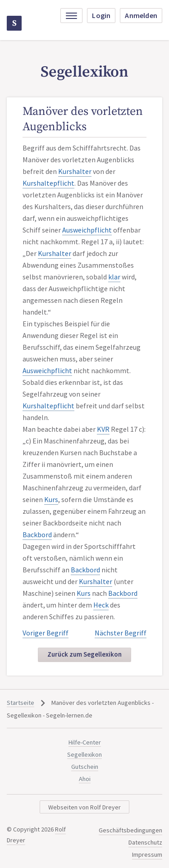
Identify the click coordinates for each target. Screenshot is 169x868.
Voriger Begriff (46, 633)
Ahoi (85, 779)
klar (114, 277)
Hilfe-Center (85, 742)
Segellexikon (84, 754)
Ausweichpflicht (87, 230)
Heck (101, 605)
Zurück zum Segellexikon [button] (84, 654)
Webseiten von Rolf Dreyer (84, 807)
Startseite (21, 703)
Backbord (37, 535)
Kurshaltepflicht (48, 183)
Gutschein (85, 767)
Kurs (51, 499)
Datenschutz (145, 842)
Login (101, 15)
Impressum (147, 854)
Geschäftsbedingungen (130, 830)
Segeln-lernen (14, 23)
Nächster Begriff (121, 633)
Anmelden (141, 15)
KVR (103, 429)
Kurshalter (75, 171)
